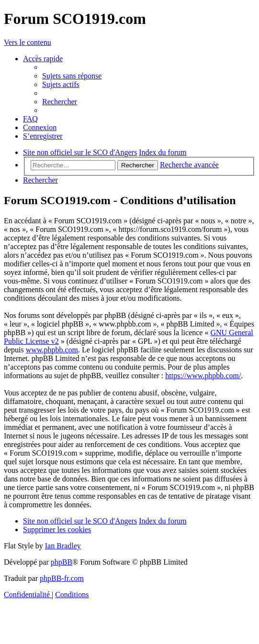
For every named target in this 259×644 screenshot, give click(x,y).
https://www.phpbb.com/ (203, 376)
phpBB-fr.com (62, 578)
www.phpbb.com (52, 350)
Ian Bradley (63, 546)
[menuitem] (72, 76)
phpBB (62, 562)
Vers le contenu (28, 42)
